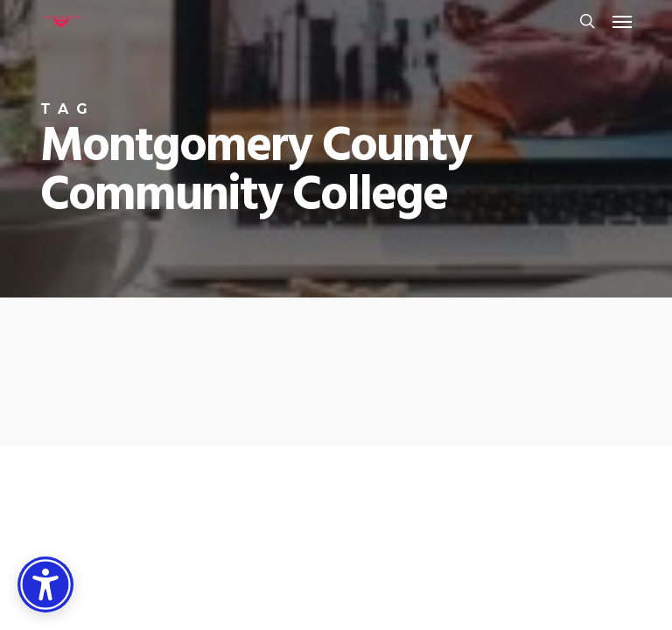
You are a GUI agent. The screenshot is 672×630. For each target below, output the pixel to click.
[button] (622, 21)
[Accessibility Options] (45, 584)
